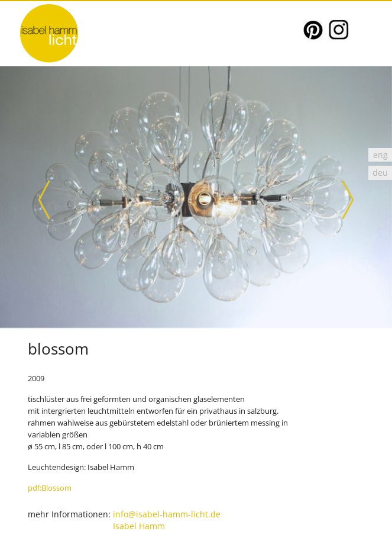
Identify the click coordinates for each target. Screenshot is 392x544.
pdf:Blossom (50, 488)
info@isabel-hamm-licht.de (167, 514)
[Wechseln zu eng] (380, 155)
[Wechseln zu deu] (380, 173)
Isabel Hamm (139, 526)
